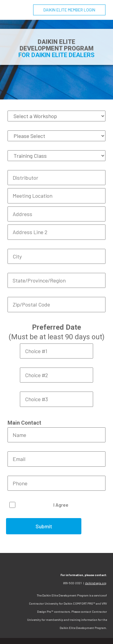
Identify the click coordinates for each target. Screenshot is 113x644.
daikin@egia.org (96, 583)
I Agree (61, 505)
